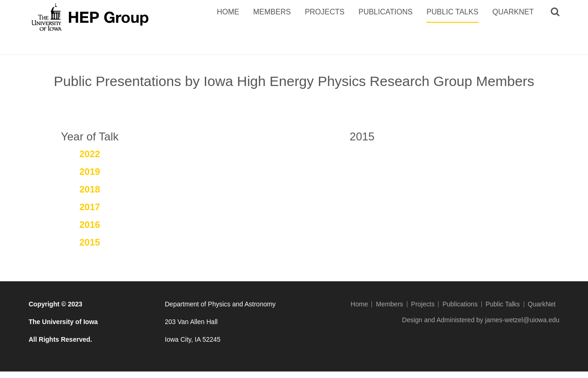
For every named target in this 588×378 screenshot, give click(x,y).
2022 (90, 154)
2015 (90, 242)
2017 (90, 207)
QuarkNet (513, 12)
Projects (325, 12)
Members (272, 12)
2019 (90, 172)
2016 (90, 225)
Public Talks (452, 12)
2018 (90, 189)
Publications (385, 12)
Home (228, 12)
